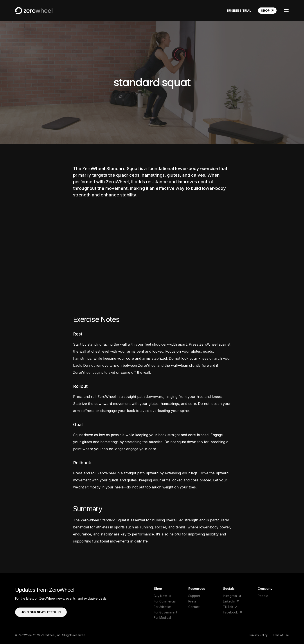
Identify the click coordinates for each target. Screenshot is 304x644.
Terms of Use (280, 635)
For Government (165, 612)
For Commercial (165, 601)
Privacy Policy (259, 635)
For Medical (162, 618)
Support (194, 596)
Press (192, 601)
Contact (194, 607)
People (263, 596)
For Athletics (163, 607)
